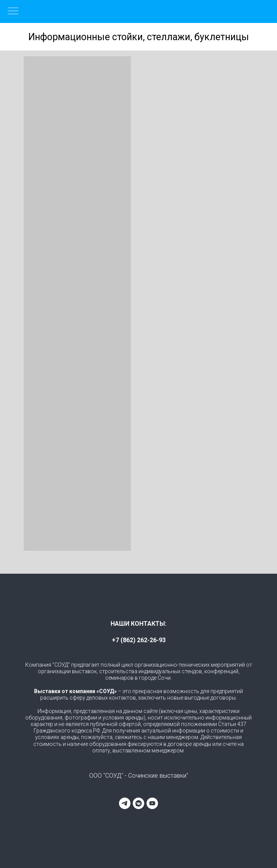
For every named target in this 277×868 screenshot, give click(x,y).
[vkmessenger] (138, 803)
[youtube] (152, 803)
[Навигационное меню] (13, 11)
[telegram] (125, 803)
